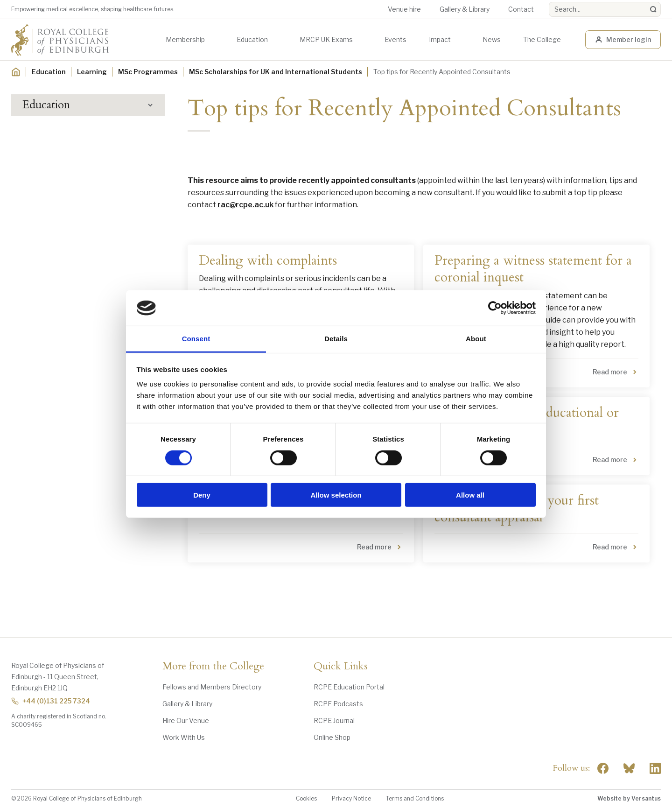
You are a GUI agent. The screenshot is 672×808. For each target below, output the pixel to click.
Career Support (56, 332)
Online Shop (332, 737)
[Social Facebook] (603, 768)
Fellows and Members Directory (212, 687)
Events (395, 39)
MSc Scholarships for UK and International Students (276, 72)
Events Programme (61, 154)
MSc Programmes (148, 72)
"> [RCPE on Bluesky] (629, 768)
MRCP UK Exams (326, 39)
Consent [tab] (196, 339)
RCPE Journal (334, 720)
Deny (202, 495)
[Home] (16, 72)
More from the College (213, 667)
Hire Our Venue (186, 720)
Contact (521, 9)
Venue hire (404, 9)
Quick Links (341, 667)
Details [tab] (336, 339)
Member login (623, 39)
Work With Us (184, 737)
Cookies (306, 798)
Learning (92, 72)
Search (549, 2)
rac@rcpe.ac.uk (245, 205)
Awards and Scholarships (69, 189)
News (492, 39)
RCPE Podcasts (338, 704)
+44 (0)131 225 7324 (51, 701)
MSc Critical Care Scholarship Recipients (83, 270)
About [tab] (476, 339)
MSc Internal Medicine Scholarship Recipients (91, 295)
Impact (440, 39)
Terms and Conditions (415, 798)
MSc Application (63, 249)
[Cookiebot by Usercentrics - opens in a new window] (495, 308)
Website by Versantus (629, 798)
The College (542, 39)
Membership (185, 39)
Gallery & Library (465, 9)
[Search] (653, 9)
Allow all (470, 495)
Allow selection (336, 495)
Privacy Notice (351, 798)
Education (252, 39)
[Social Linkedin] (655, 768)
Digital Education (57, 172)
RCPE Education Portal (349, 687)
